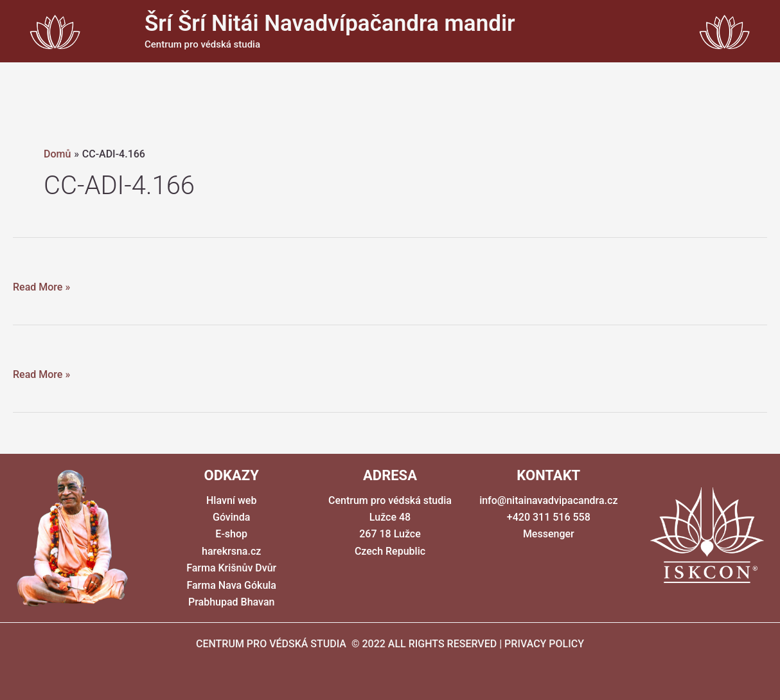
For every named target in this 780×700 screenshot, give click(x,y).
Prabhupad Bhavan (231, 602)
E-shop (231, 534)
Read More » (41, 287)
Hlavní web (231, 500)
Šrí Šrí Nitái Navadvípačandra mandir (330, 23)
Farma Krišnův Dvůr (231, 568)
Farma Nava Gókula (231, 585)
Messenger (549, 534)
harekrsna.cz (231, 551)
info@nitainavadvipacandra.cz (548, 500)
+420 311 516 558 (549, 517)
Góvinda (231, 517)
